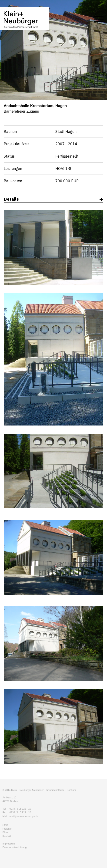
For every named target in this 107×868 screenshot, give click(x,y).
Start (5, 825)
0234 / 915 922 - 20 (20, 812)
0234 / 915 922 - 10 (20, 809)
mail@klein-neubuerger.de (24, 816)
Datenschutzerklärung (15, 847)
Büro (5, 832)
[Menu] (99, 20)
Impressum (9, 844)
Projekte (7, 829)
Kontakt (7, 836)
